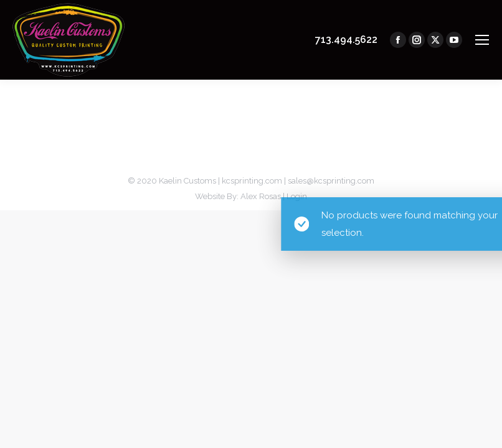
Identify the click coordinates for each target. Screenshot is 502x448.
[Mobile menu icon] (482, 40)
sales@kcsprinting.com (331, 181)
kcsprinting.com (252, 181)
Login (297, 196)
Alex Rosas (261, 196)
